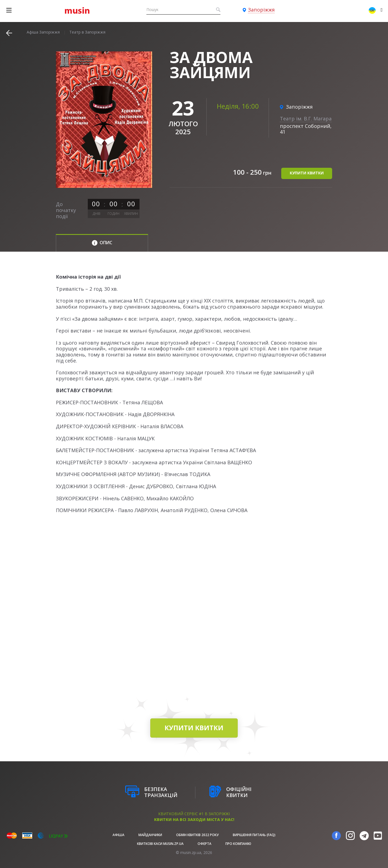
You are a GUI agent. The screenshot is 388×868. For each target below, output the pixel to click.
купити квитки (307, 173)
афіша (118, 835)
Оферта (204, 844)
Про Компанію (238, 844)
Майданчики (150, 835)
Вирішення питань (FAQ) (254, 835)
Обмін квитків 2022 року (197, 835)
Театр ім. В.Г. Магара (306, 119)
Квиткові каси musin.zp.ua (160, 844)
